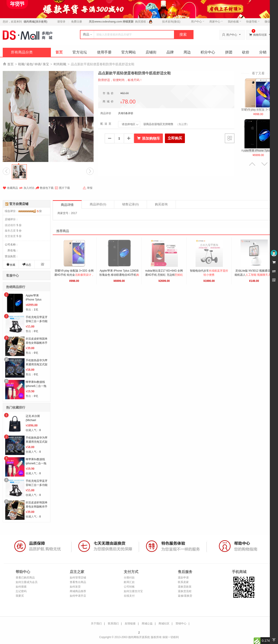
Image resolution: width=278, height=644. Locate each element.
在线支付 (129, 596)
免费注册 (77, 22)
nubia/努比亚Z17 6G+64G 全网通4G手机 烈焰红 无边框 (164, 275)
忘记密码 (21, 591)
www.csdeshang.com (108, 22)
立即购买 (175, 138)
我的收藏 (235, 22)
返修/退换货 (185, 596)
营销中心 (181, 624)
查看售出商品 (78, 582)
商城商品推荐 (78, 591)
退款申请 (183, 578)
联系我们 (113, 624)
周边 (187, 52)
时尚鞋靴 (60, 64)
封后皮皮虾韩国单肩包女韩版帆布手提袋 (37, 343)
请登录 (61, 22)
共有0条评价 (126, 113)
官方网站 (129, 52)
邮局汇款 (129, 582)
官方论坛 (80, 52)
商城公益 (147, 624)
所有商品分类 (22, 52)
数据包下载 (45, 188)
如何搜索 (21, 587)
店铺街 (151, 52)
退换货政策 (185, 587)
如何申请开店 (78, 596)
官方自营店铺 (19, 204)
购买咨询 (161, 204)
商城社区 (164, 624)
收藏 (11, 264)
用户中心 (198, 22)
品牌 (170, 52)
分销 (263, 52)
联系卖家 (183, 582)
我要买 (20, 596)
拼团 (229, 52)
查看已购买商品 (25, 578)
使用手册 (104, 52)
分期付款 (129, 578)
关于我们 (96, 624)
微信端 (269, 22)
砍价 (246, 52)
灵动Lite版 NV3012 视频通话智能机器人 (254, 275)
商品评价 (98, 204)
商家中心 (216, 22)
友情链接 (130, 624)
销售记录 (130, 204)
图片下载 (62, 188)
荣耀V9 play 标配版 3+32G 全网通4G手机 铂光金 (74, 275)
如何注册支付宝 (133, 591)
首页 (59, 52)
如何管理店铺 (78, 578)
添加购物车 (148, 138)
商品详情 (67, 205)
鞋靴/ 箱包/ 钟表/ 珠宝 (34, 64)
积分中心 (208, 52)
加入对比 (27, 188)
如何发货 (75, 587)
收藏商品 (10, 188)
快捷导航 (253, 22)
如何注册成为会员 (27, 582)
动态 (27, 264)
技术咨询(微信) (171, 22)
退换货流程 (185, 591)
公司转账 (129, 587)
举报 (88, 188)
